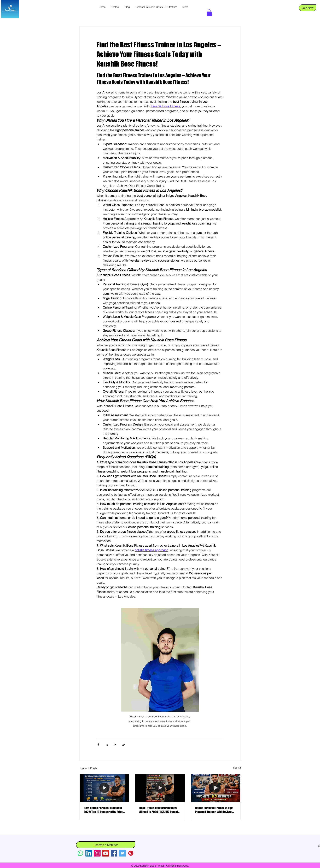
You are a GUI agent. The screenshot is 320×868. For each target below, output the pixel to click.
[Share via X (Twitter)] (107, 745)
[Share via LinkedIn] (115, 745)
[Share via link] (123, 745)
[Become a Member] (106, 845)
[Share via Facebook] (98, 745)
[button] (209, 13)
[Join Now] (308, 8)
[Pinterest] (131, 853)
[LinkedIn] (89, 853)
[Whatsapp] (80, 853)
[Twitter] (122, 853)
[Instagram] (97, 853)
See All (237, 768)
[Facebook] (114, 853)
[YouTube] (106, 853)
